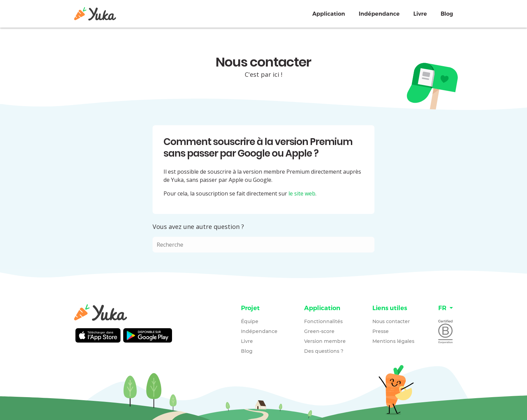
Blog (447, 14)
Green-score (319, 331)
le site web (302, 193)
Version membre (325, 341)
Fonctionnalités (323, 321)
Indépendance (379, 14)
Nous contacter (391, 321)
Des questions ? (324, 351)
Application (329, 14)
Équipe (250, 321)
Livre (420, 14)
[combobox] (263, 245)
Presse (381, 331)
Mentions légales (393, 341)
